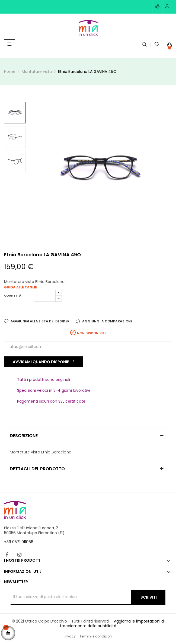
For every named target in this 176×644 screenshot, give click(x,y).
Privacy (70, 636)
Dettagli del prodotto (37, 469)
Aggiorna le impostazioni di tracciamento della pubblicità (112, 624)
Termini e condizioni (96, 636)
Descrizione (24, 436)
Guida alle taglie (20, 287)
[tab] (88, 436)
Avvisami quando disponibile (44, 362)
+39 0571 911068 (19, 542)
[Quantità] (45, 296)
